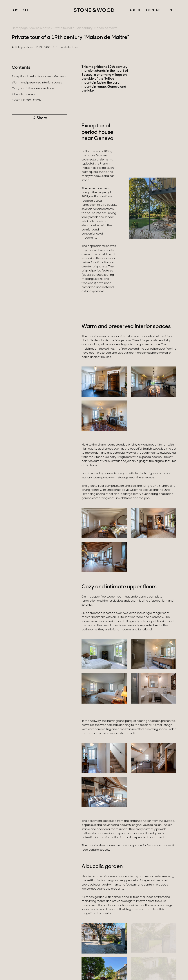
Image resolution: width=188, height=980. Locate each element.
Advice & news (40, 28)
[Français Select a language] (172, 10)
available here (125, 903)
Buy (15, 10)
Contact (154, 10)
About (135, 10)
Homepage (20, 28)
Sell (27, 10)
